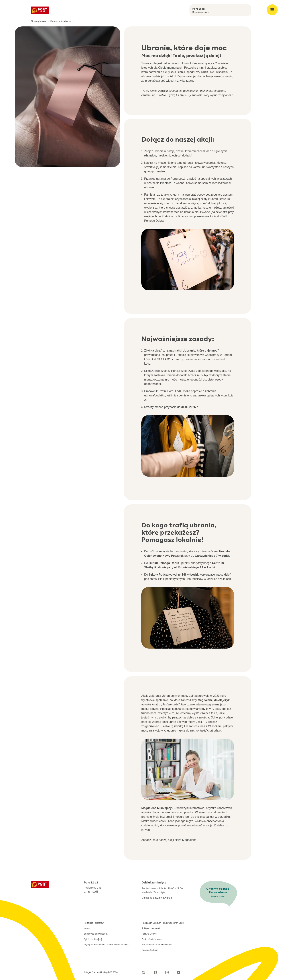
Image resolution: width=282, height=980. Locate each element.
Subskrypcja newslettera (96, 934)
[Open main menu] (272, 10)
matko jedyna (150, 709)
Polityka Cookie (149, 934)
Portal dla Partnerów (94, 923)
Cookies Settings (150, 950)
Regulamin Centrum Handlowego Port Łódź (163, 923)
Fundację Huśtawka (187, 355)
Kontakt (88, 928)
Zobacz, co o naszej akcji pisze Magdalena (169, 840)
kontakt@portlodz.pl (209, 731)
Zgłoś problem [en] (93, 939)
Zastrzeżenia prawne (152, 939)
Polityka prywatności (151, 928)
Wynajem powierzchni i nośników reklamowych (106, 945)
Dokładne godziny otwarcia (157, 898)
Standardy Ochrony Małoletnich (157, 945)
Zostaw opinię (218, 896)
